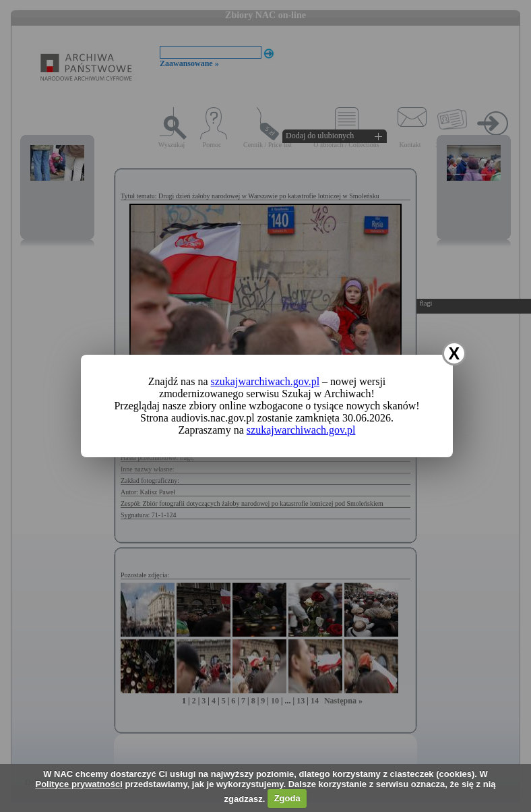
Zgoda (287, 798)
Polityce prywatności (79, 784)
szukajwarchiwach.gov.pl (265, 381)
